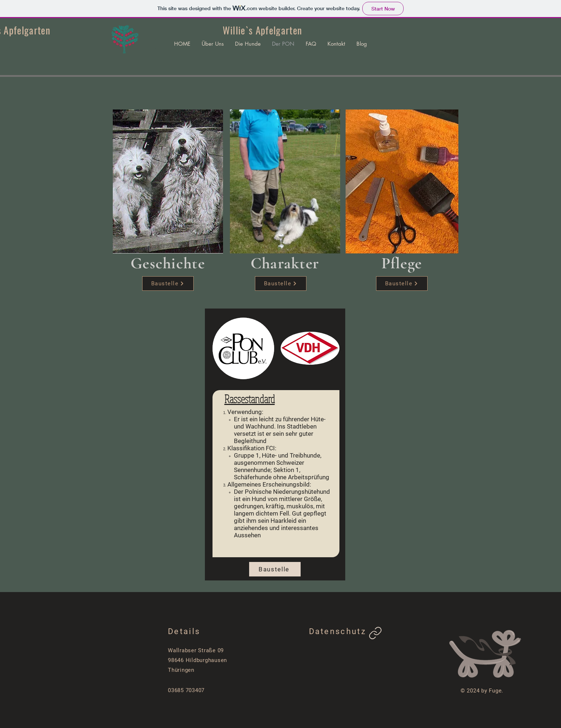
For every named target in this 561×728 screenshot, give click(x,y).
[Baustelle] (168, 284)
